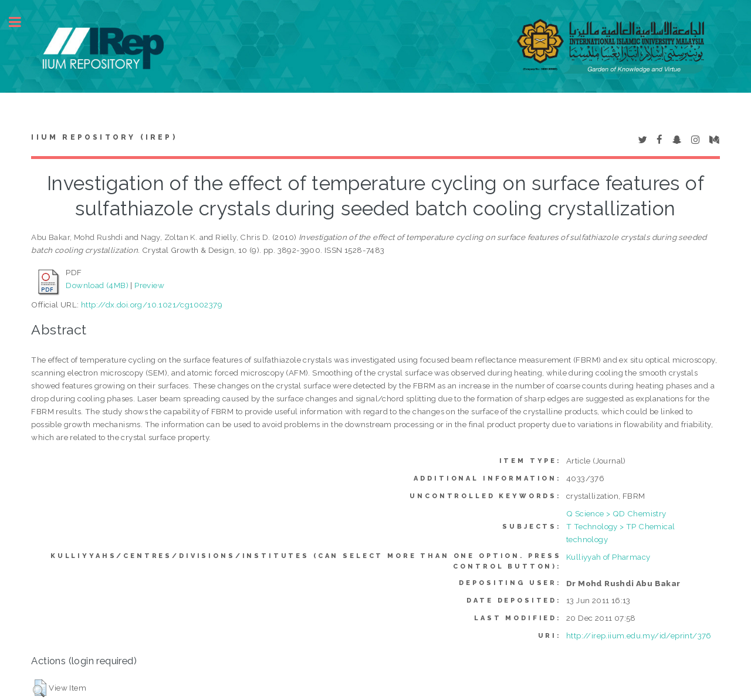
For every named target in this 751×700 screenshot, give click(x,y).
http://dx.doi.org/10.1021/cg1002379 (152, 305)
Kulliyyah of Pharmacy (608, 557)
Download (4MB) (97, 285)
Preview (149, 285)
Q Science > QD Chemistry (616, 513)
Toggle (21, 22)
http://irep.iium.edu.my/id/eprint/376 (639, 635)
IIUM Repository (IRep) (104, 137)
